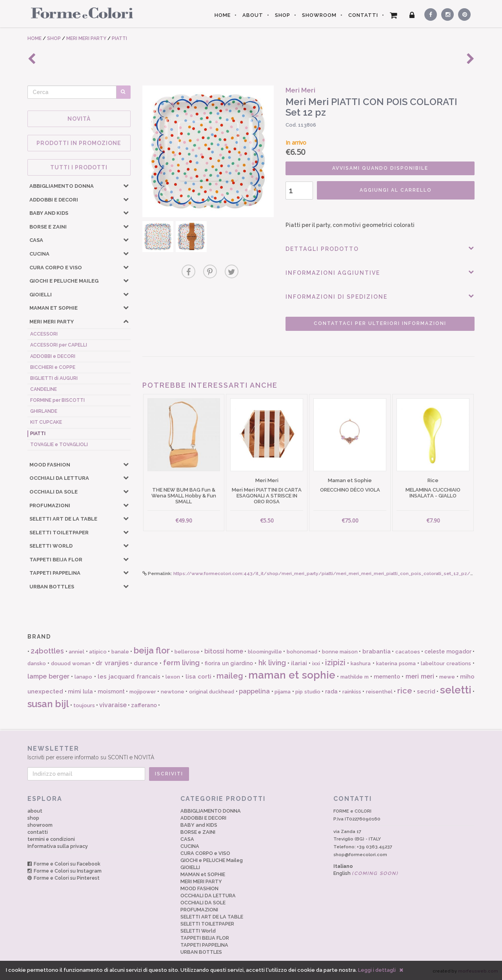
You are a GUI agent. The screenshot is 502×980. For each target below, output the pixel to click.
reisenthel (379, 692)
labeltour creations (446, 663)
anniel (76, 652)
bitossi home (224, 651)
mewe (447, 677)
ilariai (299, 663)
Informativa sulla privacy (58, 846)
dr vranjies (112, 663)
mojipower (143, 692)
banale (120, 652)
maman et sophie (292, 675)
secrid (426, 691)
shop (33, 818)
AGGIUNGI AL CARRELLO (396, 190)
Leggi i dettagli (377, 970)
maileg (230, 676)
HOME (223, 15)
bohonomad (302, 652)
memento (387, 677)
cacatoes (408, 652)
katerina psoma (396, 663)
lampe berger (48, 676)
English (366, 873)
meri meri (420, 676)
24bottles (47, 651)
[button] (126, 185)
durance (146, 663)
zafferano (144, 705)
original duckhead (212, 692)
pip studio (308, 692)
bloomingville (265, 652)
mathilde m (355, 677)
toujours (84, 705)
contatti (38, 832)
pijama (283, 692)
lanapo (83, 677)
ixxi (316, 663)
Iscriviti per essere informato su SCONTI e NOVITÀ (251, 752)
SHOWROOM (319, 15)
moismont (111, 691)
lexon (173, 677)
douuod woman (71, 663)
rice (405, 691)
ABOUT (253, 15)
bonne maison (340, 652)
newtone (173, 692)
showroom (40, 825)
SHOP (283, 15)
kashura (361, 663)
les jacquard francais (129, 677)
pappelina (254, 691)
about (35, 811)
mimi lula (80, 691)
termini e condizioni (51, 839)
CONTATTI (363, 15)
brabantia (376, 652)
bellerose (187, 652)
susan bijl (48, 704)
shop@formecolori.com (360, 855)
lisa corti (198, 677)
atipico (98, 652)
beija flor (152, 650)
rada (331, 691)
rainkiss (352, 692)
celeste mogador (448, 652)
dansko (37, 663)
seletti (456, 690)
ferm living (181, 663)
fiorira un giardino (229, 663)
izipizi (335, 662)
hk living (272, 663)
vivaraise (113, 705)
